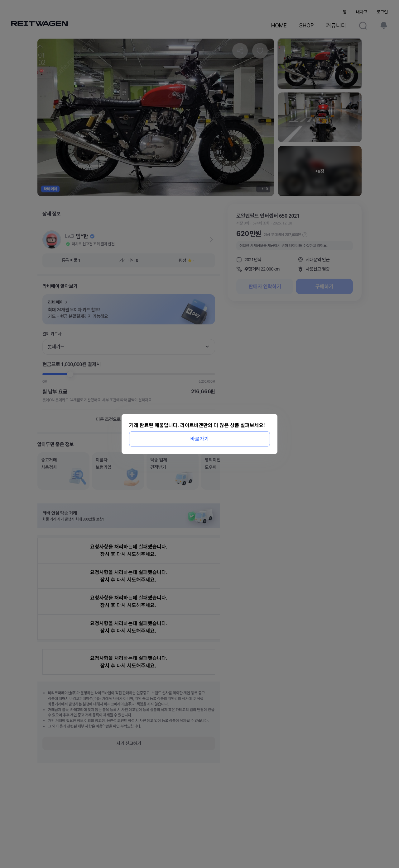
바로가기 (200, 439)
